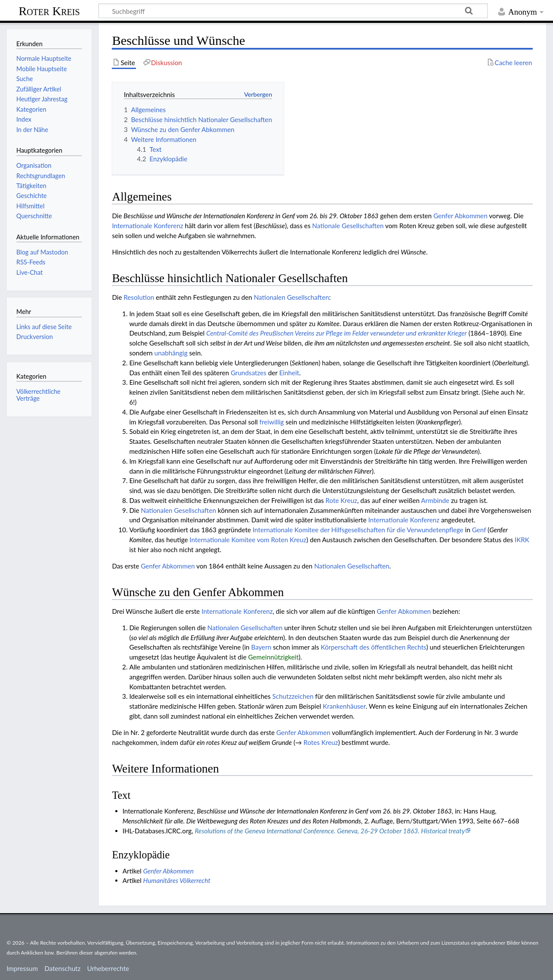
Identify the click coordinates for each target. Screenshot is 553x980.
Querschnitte (34, 216)
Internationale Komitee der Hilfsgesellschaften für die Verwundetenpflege (358, 530)
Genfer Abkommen (460, 216)
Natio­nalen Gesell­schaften (291, 297)
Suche (25, 79)
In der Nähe (32, 130)
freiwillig (272, 422)
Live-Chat (30, 272)
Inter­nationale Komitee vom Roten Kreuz (248, 540)
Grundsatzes (248, 373)
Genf (479, 530)
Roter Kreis (49, 11)
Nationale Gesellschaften (348, 226)
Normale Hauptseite (44, 58)
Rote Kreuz (341, 500)
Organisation (34, 165)
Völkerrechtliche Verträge (38, 395)
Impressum (22, 968)
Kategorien (31, 109)
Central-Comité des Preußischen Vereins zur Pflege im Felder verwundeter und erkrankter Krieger (337, 333)
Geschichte (32, 196)
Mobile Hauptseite (42, 69)
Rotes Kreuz (321, 742)
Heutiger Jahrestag (42, 99)
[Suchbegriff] (293, 11)
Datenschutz (63, 968)
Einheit (289, 373)
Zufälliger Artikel (39, 89)
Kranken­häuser (344, 706)
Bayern (261, 647)
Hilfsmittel (30, 206)
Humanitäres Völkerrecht (177, 880)
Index (24, 119)
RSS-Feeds (31, 262)
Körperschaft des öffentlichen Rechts (373, 647)
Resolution (139, 297)
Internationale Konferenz (147, 226)
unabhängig (171, 353)
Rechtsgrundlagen (41, 176)
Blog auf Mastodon (42, 252)
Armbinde (435, 500)
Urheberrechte (108, 968)
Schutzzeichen (293, 696)
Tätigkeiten (32, 186)
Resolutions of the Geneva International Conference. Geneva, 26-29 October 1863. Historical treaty (330, 831)
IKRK (522, 540)
